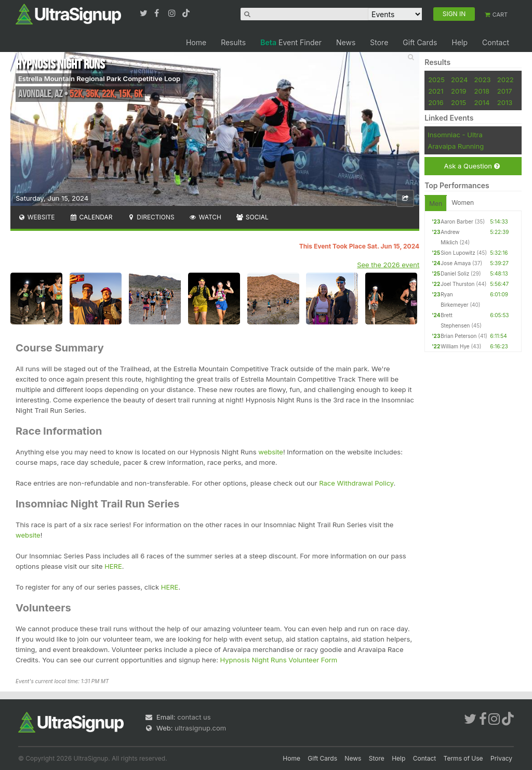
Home (196, 42)
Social (252, 217)
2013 (505, 102)
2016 (436, 102)
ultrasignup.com (200, 728)
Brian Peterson (458, 336)
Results (233, 42)
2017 (505, 91)
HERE (113, 566)
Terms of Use (463, 758)
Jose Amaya (456, 263)
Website (36, 217)
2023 (483, 80)
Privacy (501, 758)
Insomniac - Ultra (455, 135)
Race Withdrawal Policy (356, 483)
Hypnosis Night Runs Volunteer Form (279, 660)
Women (463, 203)
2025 (436, 80)
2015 (458, 102)
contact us (194, 717)
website (271, 452)
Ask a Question (471, 166)
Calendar (91, 217)
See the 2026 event (388, 265)
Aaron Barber (457, 221)
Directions (150, 217)
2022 (506, 80)
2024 (459, 80)
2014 (482, 102)
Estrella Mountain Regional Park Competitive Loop (99, 79)
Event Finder (291, 42)
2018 (482, 91)
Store (379, 42)
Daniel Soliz (455, 273)
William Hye (455, 346)
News (346, 42)
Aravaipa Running (456, 146)
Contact (496, 42)
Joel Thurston (457, 284)
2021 (436, 91)
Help (460, 42)
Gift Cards (420, 42)
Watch (205, 217)
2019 (458, 91)
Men (436, 204)
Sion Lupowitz (458, 253)
